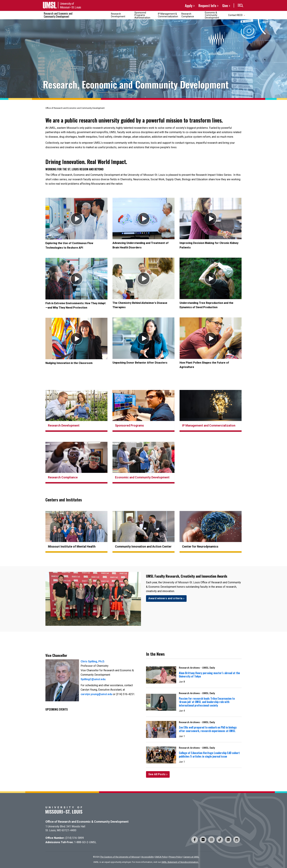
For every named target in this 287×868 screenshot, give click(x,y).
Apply (189, 5)
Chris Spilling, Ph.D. (93, 661)
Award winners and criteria (165, 598)
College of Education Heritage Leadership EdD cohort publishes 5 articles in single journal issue (209, 755)
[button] (240, 6)
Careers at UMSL (191, 857)
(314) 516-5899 (75, 838)
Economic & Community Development (212, 15)
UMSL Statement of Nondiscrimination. (180, 862)
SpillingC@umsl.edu (93, 679)
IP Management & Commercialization (168, 15)
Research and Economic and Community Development (58, 15)
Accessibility (148, 857)
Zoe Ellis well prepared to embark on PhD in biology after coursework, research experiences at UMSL (208, 729)
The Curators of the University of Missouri (120, 857)
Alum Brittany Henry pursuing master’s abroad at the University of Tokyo (209, 675)
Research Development (118, 15)
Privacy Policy (175, 857)
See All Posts (157, 774)
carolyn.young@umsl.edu (96, 694)
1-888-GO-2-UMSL (85, 842)
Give (225, 5)
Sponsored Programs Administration (142, 15)
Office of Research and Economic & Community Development (87, 822)
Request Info (207, 5)
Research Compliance (188, 15)
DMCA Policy (161, 857)
